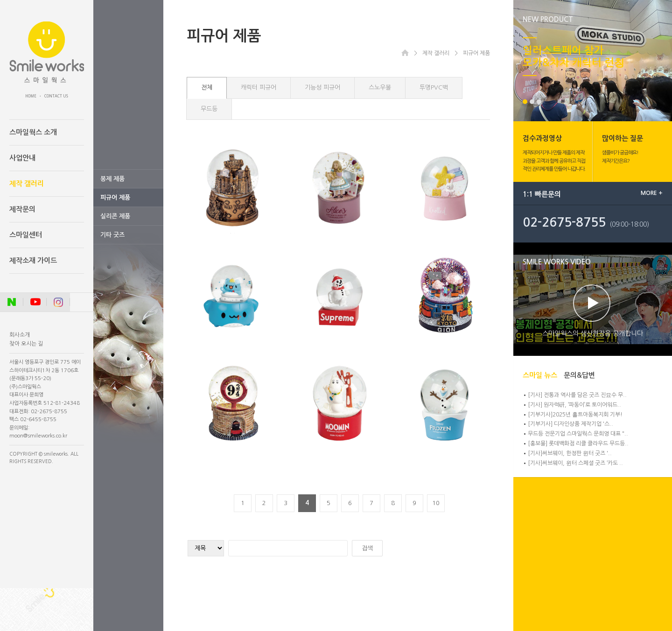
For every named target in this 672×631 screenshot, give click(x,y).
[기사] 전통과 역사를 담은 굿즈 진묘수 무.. (577, 395)
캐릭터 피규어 (259, 87)
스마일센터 (26, 235)
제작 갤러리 (27, 184)
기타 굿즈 (112, 235)
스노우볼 (380, 87)
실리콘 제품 (115, 216)
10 (436, 503)
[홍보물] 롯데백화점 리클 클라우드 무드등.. (578, 444)
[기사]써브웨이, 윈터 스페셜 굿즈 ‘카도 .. (575, 463)
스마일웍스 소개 (33, 132)
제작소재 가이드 (33, 260)
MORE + (652, 193)
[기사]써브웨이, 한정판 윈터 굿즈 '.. (570, 453)
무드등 (209, 109)
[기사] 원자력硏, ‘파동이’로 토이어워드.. (574, 405)
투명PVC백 (434, 87)
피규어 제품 (115, 198)
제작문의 (22, 209)
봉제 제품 (112, 179)
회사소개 (20, 335)
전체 (207, 87)
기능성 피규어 (322, 87)
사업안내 (22, 158)
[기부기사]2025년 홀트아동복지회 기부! (575, 415)
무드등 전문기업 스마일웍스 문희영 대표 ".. (578, 434)
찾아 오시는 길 (26, 344)
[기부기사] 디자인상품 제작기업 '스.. (570, 424)
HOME (31, 96)
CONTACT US (56, 96)
